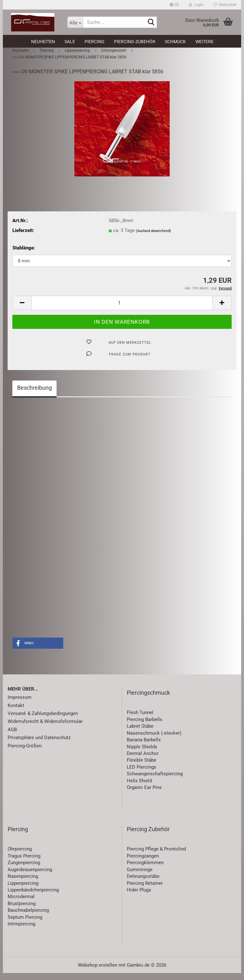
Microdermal (21, 904)
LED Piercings (142, 774)
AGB (12, 737)
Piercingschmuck (148, 700)
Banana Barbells (144, 747)
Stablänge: (24, 255)
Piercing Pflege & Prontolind (156, 856)
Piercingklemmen (145, 870)
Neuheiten (43, 42)
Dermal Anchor (143, 760)
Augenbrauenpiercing (30, 877)
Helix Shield (139, 788)
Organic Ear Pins (144, 794)
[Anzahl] (122, 310)
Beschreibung (34, 395)
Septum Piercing (25, 924)
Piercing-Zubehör (135, 42)
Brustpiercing (22, 910)
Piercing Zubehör (148, 836)
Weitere (204, 42)
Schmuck (175, 42)
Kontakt (16, 712)
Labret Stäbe (140, 733)
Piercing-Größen (25, 753)
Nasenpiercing (23, 883)
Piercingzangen (143, 863)
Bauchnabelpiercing (28, 917)
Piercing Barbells (145, 726)
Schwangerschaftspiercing (155, 781)
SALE (70, 42)
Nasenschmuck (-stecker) (154, 740)
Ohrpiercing (20, 856)
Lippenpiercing (23, 890)
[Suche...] (75, 22)
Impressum (20, 704)
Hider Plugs (139, 897)
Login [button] (196, 5)
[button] (174, 5)
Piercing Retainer (145, 890)
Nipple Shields (142, 754)
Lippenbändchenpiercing (33, 897)
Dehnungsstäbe (143, 883)
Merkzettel (225, 5)
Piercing (95, 42)
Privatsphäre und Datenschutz (39, 745)
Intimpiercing (21, 931)
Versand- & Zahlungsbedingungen (43, 720)
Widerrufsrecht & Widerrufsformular (45, 729)
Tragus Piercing (24, 863)
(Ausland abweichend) (153, 238)
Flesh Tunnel (140, 720)
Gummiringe (140, 877)
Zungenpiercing (24, 870)
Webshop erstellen (98, 972)
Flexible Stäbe (142, 767)
